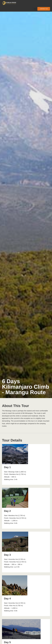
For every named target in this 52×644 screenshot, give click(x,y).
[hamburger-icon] (35, 9)
